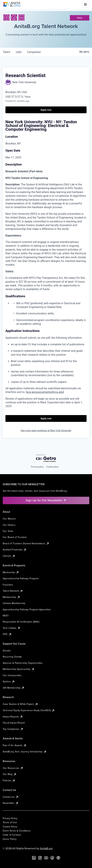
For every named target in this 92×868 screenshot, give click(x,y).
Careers (9, 556)
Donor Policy (10, 839)
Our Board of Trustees (15, 537)
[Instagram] (6, 17)
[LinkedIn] (21, 17)
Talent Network (13, 591)
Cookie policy (52, 467)
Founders (8, 585)
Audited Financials (15, 550)
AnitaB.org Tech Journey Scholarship (25, 752)
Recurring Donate (12, 657)
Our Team (8, 531)
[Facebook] (14, 17)
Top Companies (13, 729)
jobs (19, 52)
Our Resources (13, 768)
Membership (11, 597)
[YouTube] (46, 858)
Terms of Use (10, 822)
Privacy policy (37, 467)
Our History (9, 525)
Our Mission (9, 519)
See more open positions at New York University (46, 431)
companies (34, 52)
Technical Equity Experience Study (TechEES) (29, 710)
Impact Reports (13, 717)
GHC (7, 634)
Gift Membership (14, 688)
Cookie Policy (10, 827)
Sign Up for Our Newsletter (46, 500)
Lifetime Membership (14, 603)
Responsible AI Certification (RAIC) (21, 622)
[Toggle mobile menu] (85, 4)
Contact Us (11, 797)
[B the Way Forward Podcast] (58, 858)
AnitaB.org (46, 848)
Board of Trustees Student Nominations (26, 543)
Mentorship (11, 572)
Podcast (9, 780)
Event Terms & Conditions (17, 831)
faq (80, 18)
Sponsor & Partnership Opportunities (23, 663)
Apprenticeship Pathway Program (21, 578)
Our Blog (10, 774)
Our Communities (12, 675)
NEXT (6, 616)
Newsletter (11, 803)
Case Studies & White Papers (20, 704)
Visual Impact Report (14, 723)
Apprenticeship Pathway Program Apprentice (27, 609)
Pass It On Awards (15, 745)
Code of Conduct (12, 835)
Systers (9, 681)
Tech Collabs (12, 628)
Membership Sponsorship (19, 669)
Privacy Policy (10, 818)
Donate (7, 651)
